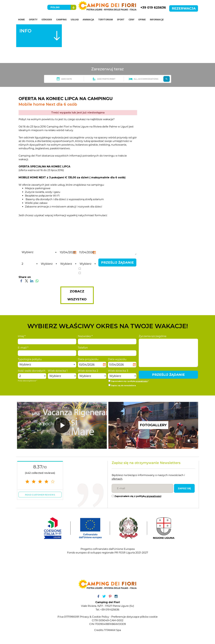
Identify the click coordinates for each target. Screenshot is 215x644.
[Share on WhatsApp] (37, 281)
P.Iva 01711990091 (68, 617)
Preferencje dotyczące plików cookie (134, 617)
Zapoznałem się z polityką (138, 496)
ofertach (117, 479)
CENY (132, 19)
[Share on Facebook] (21, 281)
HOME (22, 19)
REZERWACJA (184, 8)
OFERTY (33, 19)
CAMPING (61, 19)
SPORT (121, 19)
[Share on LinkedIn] (32, 281)
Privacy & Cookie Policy (94, 617)
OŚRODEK (47, 19)
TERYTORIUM (106, 19)
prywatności (112, 269)
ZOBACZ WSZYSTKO (77, 295)
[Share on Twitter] (26, 281)
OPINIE (142, 19)
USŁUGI (75, 19)
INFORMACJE (157, 19)
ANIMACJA (89, 19)
